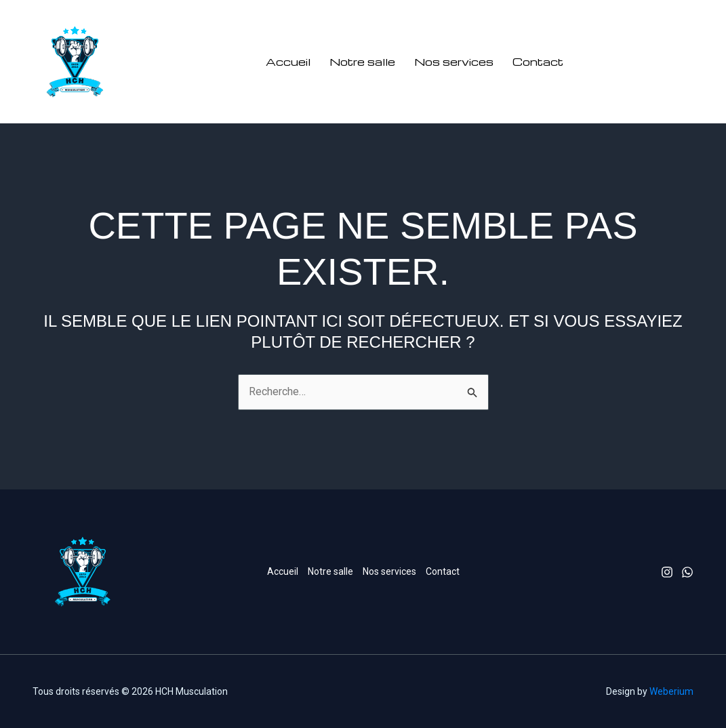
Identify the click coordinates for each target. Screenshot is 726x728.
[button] (644, 62)
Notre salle (362, 62)
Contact (538, 62)
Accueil (288, 62)
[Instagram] (667, 572)
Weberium (671, 691)
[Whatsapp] (687, 572)
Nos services (454, 62)
